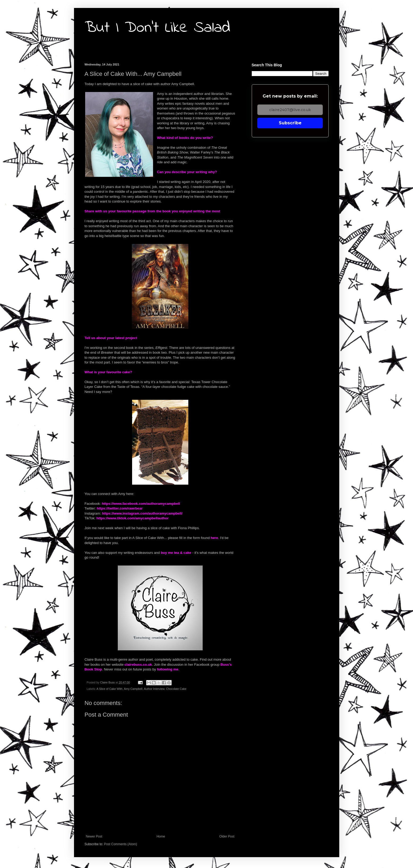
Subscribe (290, 123)
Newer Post (94, 836)
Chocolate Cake (176, 689)
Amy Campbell (133, 689)
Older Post (227, 836)
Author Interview (154, 689)
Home (161, 836)
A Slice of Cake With (110, 689)
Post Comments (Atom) (121, 844)
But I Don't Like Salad (157, 28)
